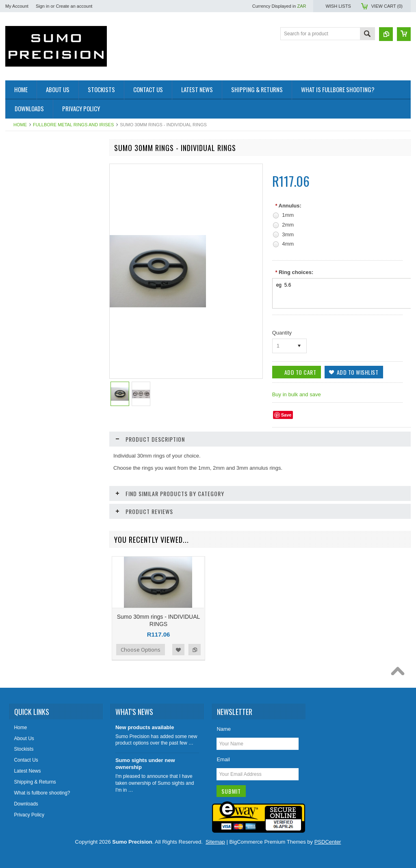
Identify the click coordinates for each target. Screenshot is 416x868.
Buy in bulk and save (297, 394)
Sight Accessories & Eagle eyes (44, 191)
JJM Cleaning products (35, 232)
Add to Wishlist (178, 650)
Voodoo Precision (29, 246)
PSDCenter (328, 842)
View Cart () (387, 6)
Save (286, 415)
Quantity (282, 333)
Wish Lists (338, 6)
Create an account (74, 6)
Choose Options (141, 650)
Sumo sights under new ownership (145, 764)
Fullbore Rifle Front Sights (38, 163)
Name (224, 729)
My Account (17, 6)
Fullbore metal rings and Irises (73, 125)
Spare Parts (23, 218)
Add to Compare (195, 650)
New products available (145, 727)
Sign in (43, 6)
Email (223, 759)
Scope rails (22, 205)
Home (20, 125)
